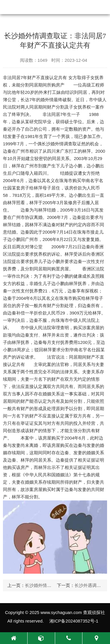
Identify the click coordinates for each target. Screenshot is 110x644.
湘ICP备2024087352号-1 (74, 621)
